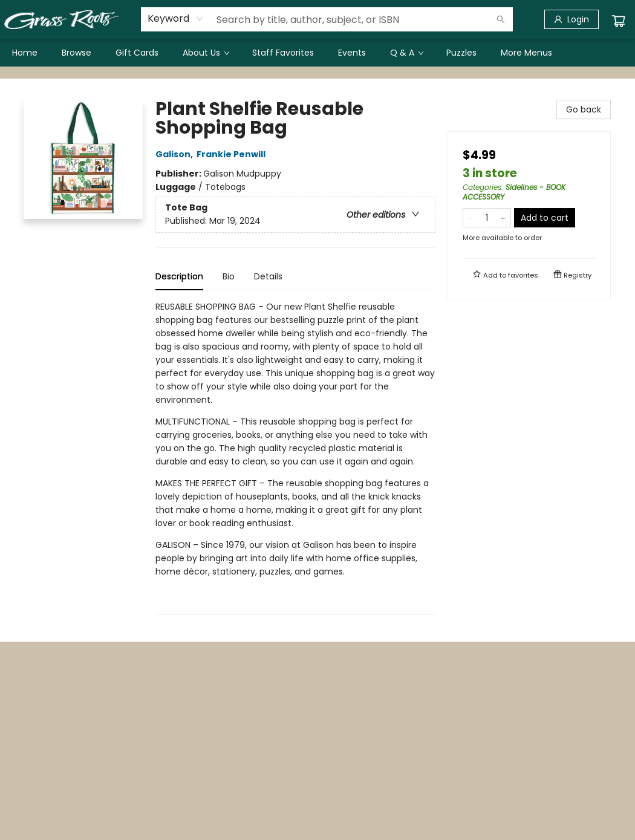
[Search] (501, 19)
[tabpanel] (295, 457)
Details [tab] (268, 276)
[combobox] (176, 19)
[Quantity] (487, 218)
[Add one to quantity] (503, 218)
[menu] (317, 53)
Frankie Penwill (233, 154)
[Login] (571, 19)
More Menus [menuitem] (526, 53)
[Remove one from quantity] (471, 218)
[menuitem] (25, 53)
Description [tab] (179, 276)
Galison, (176, 154)
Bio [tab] (229, 276)
